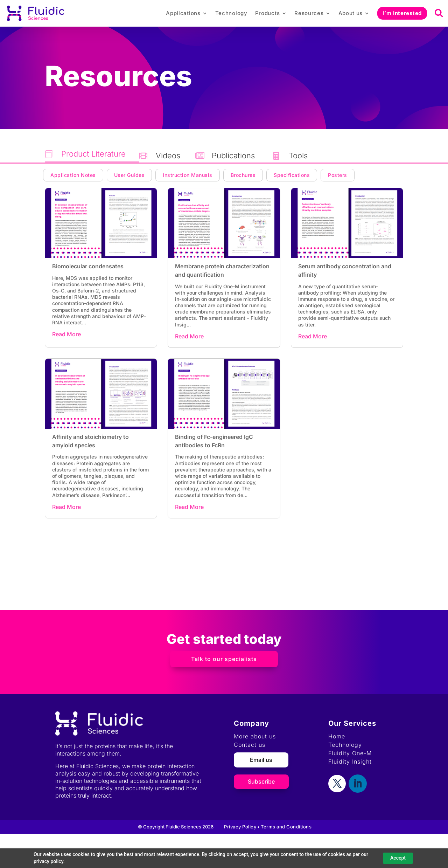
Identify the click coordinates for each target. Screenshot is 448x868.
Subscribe (261, 781)
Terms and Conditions (286, 827)
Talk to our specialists (224, 659)
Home (337, 736)
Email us (261, 760)
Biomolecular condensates (88, 266)
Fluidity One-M (350, 753)
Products (268, 13)
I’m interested (402, 13)
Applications (183, 13)
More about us (255, 736)
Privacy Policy (240, 827)
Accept (398, 858)
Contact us (250, 745)
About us (351, 13)
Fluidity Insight (350, 762)
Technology (231, 13)
